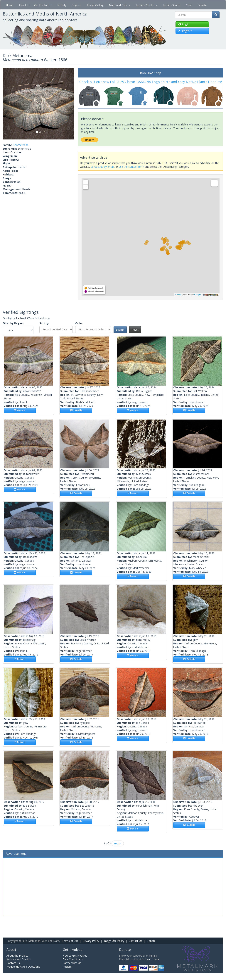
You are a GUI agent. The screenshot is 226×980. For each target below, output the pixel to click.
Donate (202, 5)
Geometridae (21, 145)
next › (118, 843)
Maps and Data (119, 5)
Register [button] (185, 31)
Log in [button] (184, 24)
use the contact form (131, 167)
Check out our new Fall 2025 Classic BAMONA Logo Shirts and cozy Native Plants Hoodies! (151, 82)
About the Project (17, 956)
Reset (135, 330)
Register (68, 967)
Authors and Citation (19, 959)
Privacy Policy (91, 941)
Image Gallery (95, 5)
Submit (120, 330)
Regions (77, 5)
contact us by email (102, 167)
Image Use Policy (114, 941)
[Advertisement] (113, 886)
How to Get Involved (75, 956)
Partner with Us (72, 963)
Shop (189, 5)
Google (197, 295)
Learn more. (153, 959)
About (24, 5)
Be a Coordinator (73, 959)
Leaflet (178, 295)
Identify (62, 5)
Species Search (172, 5)
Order (79, 323)
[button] (8, 104)
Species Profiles (146, 5)
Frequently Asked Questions (23, 967)
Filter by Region (13, 323)
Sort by (44, 323)
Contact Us (135, 941)
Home (10, 5)
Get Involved (43, 5)
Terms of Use (70, 941)
